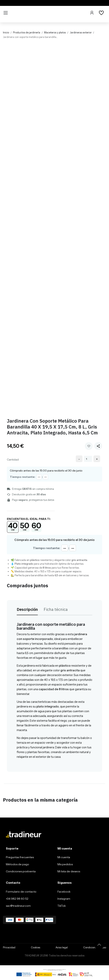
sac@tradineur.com (18, 906)
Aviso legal (62, 947)
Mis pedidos (65, 864)
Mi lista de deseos (69, 871)
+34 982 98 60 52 (17, 899)
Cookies (36, 947)
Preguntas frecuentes (20, 857)
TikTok (62, 906)
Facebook (64, 892)
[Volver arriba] (99, 945)
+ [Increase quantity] (97, 459)
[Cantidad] (88, 459)
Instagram (64, 899)
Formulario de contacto (21, 892)
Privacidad (9, 947)
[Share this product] (98, 446)
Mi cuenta (64, 857)
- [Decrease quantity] (79, 459)
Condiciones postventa (21, 871)
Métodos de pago (18, 864)
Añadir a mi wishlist (89, 446)
